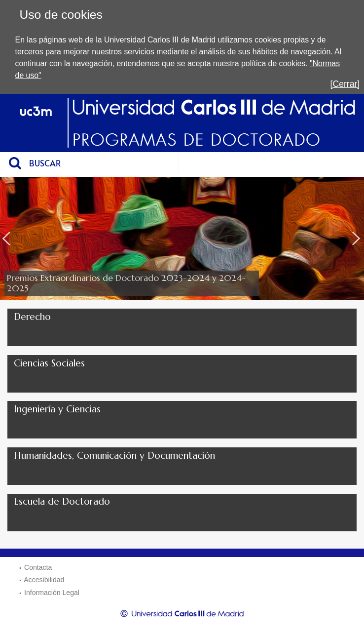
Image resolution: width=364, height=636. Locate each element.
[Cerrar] (345, 84)
